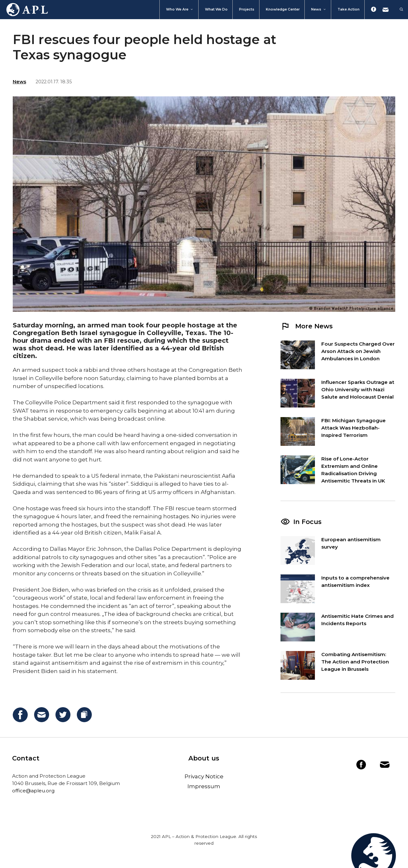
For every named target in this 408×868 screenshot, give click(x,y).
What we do (216, 9)
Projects (247, 9)
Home (24, 10)
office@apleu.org (33, 791)
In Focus (307, 522)
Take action (349, 9)
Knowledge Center (283, 9)
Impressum (204, 786)
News (319, 10)
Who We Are (180, 10)
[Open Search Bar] (398, 10)
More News (307, 326)
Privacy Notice (204, 776)
